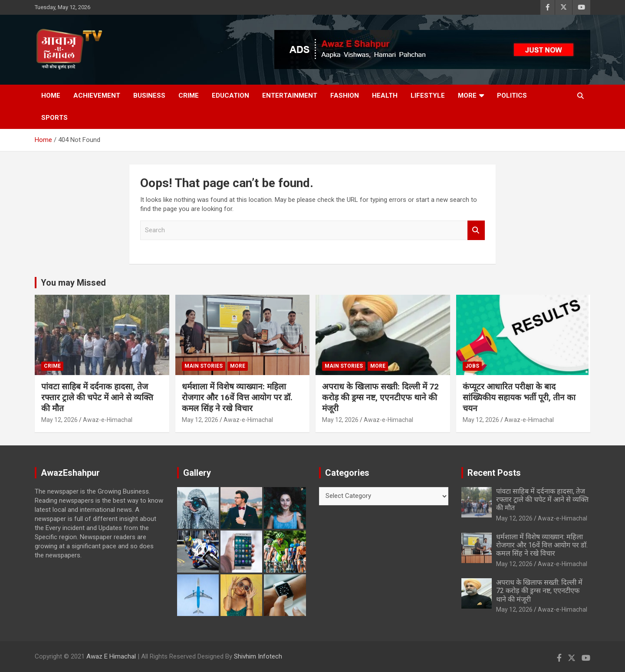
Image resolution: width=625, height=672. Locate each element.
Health (385, 96)
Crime (189, 96)
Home (51, 96)
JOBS (472, 366)
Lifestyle (428, 96)
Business (149, 96)
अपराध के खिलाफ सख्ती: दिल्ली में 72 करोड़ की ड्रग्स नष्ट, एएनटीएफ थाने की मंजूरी (380, 397)
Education (230, 96)
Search (476, 230)
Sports (54, 118)
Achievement (97, 96)
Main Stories (204, 366)
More (467, 96)
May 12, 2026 (59, 420)
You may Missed (73, 283)
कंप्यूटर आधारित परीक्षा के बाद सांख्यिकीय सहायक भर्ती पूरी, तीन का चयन (519, 397)
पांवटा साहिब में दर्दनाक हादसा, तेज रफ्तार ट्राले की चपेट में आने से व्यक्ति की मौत (97, 397)
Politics (512, 96)
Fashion (345, 96)
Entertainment (290, 96)
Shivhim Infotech (258, 656)
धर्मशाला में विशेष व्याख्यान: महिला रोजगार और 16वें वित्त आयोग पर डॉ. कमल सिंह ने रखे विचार (237, 397)
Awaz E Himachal (111, 656)
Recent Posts (494, 473)
